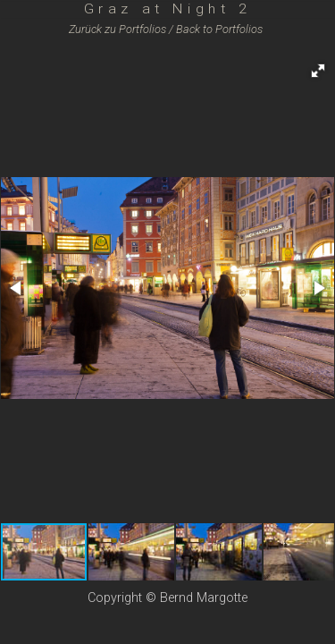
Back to (219, 29)
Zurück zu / (121, 29)
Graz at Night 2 (168, 8)
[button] (318, 71)
